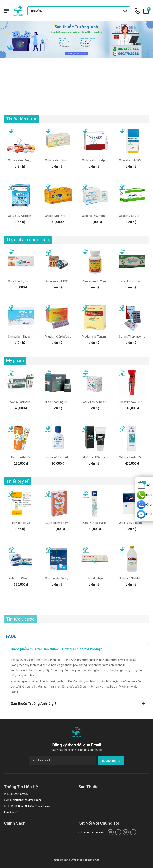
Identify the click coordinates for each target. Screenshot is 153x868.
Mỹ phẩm (15, 361)
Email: (8, 800)
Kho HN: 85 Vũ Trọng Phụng (34, 806)
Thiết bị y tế (17, 481)
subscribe (111, 761)
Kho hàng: (11, 806)
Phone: (9, 794)
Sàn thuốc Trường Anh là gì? (33, 703)
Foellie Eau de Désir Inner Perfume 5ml (106, 402)
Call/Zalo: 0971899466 (91, 832)
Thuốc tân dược (22, 119)
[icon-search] (126, 11)
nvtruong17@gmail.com (27, 800)
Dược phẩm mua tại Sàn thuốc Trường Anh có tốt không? (56, 649)
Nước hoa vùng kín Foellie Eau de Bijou (68, 402)
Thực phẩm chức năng (28, 240)
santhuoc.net (19, 670)
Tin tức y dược (20, 619)
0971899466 (21, 794)
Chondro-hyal (95, 578)
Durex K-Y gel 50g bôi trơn (98, 523)
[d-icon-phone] (137, 11)
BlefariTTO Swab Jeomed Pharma (29, 578)
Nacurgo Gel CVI (21, 457)
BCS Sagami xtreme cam (61, 523)
